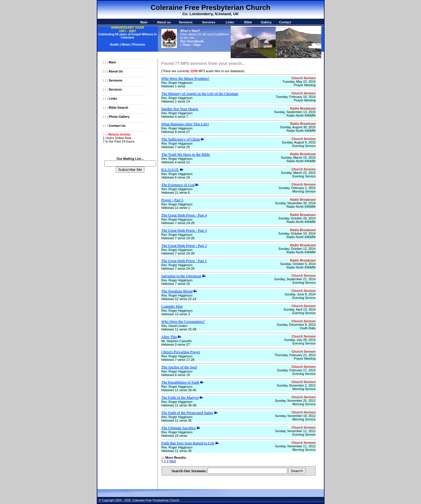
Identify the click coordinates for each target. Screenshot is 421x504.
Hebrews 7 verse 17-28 (178, 360)
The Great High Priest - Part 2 (184, 246)
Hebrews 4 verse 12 (176, 162)
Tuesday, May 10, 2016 (299, 82)
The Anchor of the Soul (179, 367)
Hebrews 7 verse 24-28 (178, 223)
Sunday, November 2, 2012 (296, 385)
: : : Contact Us (114, 126)
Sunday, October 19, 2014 (297, 233)
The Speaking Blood (177, 291)
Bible (248, 22)
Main (144, 22)
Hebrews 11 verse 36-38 (179, 405)
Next (173, 461)
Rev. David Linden (174, 326)
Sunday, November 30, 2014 (295, 203)
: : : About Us (113, 71)
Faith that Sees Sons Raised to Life (188, 443)
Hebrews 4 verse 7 (175, 117)
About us (164, 22)
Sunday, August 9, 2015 (299, 142)
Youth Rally (307, 328)
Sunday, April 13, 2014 (300, 309)
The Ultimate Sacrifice (179, 428)
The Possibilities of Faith (180, 382)
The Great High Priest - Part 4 (184, 215)
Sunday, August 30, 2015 (298, 127)
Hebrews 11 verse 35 (177, 420)
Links (230, 22)
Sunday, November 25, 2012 (295, 401)
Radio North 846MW (301, 115)
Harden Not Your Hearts (180, 109)
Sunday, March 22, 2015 (298, 173)
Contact (285, 22)
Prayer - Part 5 (172, 200)
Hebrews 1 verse (174, 86)
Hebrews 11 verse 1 (176, 208)
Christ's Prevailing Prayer (181, 352)
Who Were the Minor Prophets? (186, 78)
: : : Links (110, 98)
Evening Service (304, 146)
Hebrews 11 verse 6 (176, 193)
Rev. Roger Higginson (177, 83)
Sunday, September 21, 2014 (295, 279)
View (187, 45)
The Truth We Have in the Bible (186, 154)
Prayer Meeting (305, 85)
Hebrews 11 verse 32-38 (179, 329)
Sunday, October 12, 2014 (297, 249)
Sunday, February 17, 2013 (296, 370)
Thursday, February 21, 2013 (295, 355)
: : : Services (112, 89)
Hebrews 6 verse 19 (176, 177)
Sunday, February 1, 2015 (297, 188)
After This (169, 337)
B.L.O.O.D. (170, 170)
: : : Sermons (113, 80)
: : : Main (109, 62)
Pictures (139, 44)
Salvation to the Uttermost (181, 276)
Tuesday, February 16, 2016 (296, 97)
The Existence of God (178, 185)
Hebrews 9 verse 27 (176, 132)
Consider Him (172, 306)
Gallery (266, 22)
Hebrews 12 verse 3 (176, 314)
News (126, 44)
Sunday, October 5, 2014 (298, 264)
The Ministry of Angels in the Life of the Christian (200, 94)
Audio (115, 44)
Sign (197, 45)
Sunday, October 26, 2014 (297, 218)
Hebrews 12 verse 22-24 (179, 299)
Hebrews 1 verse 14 (176, 101)
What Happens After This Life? (185, 124)
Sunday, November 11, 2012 (295, 431)
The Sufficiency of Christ (181, 139)
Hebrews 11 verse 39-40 (179, 390)
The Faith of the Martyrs (180, 398)
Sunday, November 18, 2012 (295, 416)
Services (209, 22)
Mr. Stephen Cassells (177, 341)
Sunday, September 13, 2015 (295, 112)
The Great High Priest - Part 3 (184, 230)
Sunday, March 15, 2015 (298, 157)
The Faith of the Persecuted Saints (187, 413)
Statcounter (8, 502)
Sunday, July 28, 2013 (300, 340)
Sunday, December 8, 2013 (296, 325)
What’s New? (190, 31)
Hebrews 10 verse (174, 436)
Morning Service (304, 191)
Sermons (186, 22)
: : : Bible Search (116, 108)
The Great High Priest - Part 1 (184, 261)
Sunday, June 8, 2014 (300, 294)
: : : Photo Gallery (116, 117)
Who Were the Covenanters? (183, 322)
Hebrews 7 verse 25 (176, 147)
